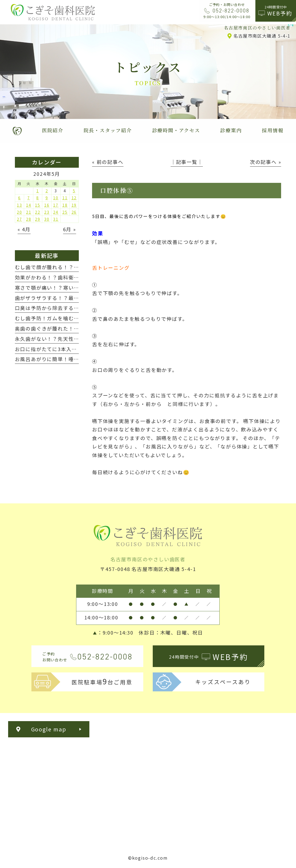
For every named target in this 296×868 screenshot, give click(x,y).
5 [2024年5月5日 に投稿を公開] (74, 191)
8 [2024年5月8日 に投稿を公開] (38, 198)
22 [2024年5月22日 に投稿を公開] (38, 212)
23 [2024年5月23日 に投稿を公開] (47, 212)
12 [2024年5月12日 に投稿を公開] (74, 198)
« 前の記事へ (108, 162)
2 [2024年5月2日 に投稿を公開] (47, 191)
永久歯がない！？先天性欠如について (60, 339)
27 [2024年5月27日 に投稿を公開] (19, 219)
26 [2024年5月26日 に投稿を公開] (74, 212)
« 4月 (24, 229)
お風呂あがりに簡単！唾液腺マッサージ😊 (66, 359)
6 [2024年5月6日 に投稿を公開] (19, 198)
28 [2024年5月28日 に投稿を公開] (29, 219)
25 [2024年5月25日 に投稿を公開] (65, 212)
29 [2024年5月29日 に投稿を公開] (38, 219)
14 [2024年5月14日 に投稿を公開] (29, 205)
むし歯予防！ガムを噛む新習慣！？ (58, 318)
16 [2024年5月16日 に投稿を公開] (47, 205)
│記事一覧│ (187, 162)
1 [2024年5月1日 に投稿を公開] (38, 191)
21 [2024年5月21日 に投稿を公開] (29, 212)
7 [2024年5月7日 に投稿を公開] (29, 198)
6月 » (70, 229)
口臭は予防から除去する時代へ (52, 308)
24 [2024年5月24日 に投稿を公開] (56, 212)
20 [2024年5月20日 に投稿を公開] (19, 212)
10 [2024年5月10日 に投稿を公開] (56, 198)
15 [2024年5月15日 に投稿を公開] (38, 205)
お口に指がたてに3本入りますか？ (57, 349)
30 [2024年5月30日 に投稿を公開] (47, 219)
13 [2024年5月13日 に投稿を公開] (19, 205)
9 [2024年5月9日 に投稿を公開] (47, 198)
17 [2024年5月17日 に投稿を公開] (56, 205)
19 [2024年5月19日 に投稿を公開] (74, 205)
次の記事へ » (266, 162)
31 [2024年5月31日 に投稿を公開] (56, 219)
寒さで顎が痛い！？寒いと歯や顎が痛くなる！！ (74, 288)
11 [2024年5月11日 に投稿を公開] (65, 198)
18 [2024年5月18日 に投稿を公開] (65, 205)
